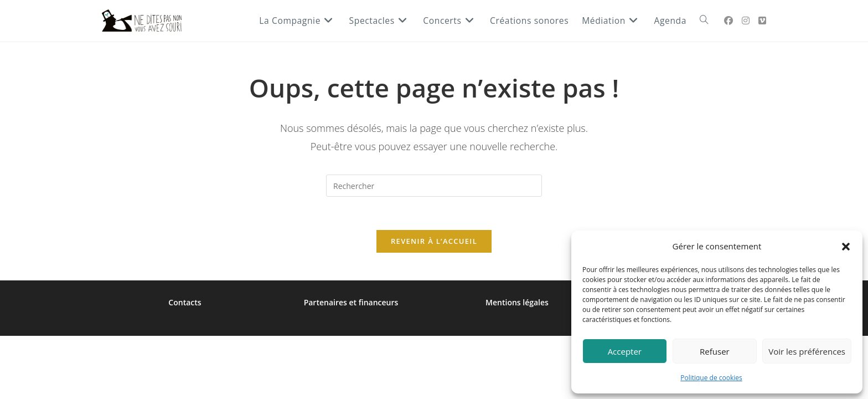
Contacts (185, 302)
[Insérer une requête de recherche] (434, 186)
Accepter (625, 351)
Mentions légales (517, 302)
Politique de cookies (711, 378)
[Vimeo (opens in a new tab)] (762, 21)
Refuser (715, 351)
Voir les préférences (807, 351)
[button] (846, 247)
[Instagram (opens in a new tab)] (746, 21)
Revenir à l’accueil (434, 241)
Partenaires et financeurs (351, 302)
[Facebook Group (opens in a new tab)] (728, 21)
